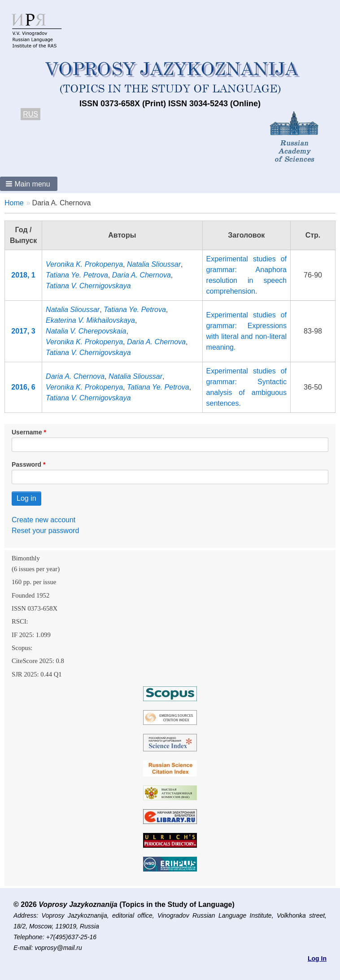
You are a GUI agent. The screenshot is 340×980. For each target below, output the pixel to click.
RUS (31, 114)
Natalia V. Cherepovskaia (86, 331)
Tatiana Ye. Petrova (77, 275)
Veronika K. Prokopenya (84, 264)
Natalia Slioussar (154, 264)
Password (26, 464)
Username (27, 432)
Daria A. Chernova (142, 275)
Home (14, 203)
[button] (29, 184)
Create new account (44, 520)
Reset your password (45, 531)
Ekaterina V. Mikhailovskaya (90, 320)
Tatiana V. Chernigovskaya (88, 286)
